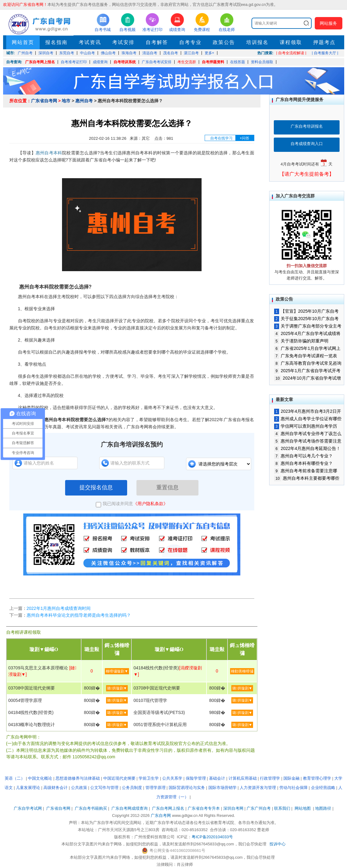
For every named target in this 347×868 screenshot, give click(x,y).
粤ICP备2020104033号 (212, 837)
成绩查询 (100, 62)
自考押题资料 (213, 62)
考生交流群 (187, 62)
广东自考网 (161, 815)
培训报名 (257, 42)
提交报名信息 (96, 487)
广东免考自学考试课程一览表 (306, 356)
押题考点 (324, 42)
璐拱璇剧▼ (117, 688)
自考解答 (157, 42)
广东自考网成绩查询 (129, 808)
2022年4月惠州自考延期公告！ (307, 448)
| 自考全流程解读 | (291, 53)
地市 (66, 101)
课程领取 (291, 42)
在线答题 (238, 62)
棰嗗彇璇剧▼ (117, 671)
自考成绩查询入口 (307, 144)
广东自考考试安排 (157, 62)
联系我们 (282, 808)
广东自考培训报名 (307, 126)
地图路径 (324, 808)
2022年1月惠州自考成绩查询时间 (59, 608)
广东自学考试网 (28, 808)
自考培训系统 (125, 62)
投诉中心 (278, 844)
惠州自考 (84, 101)
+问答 (245, 138)
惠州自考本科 (49, 153)
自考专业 (190, 42)
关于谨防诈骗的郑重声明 (301, 341)
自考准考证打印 (74, 62)
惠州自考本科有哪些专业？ (304, 463)
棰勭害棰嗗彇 (242, 671)
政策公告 (224, 42)
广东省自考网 (44, 101)
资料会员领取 (262, 62)
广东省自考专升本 (204, 808)
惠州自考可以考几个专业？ (304, 456)
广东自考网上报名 (40, 62)
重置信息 (167, 487)
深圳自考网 (233, 808)
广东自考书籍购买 (91, 808)
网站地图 (303, 808)
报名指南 (56, 42)
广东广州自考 (259, 808)
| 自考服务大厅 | (325, 53)
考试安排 (123, 42)
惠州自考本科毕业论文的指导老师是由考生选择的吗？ (79, 615)
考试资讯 (90, 42)
